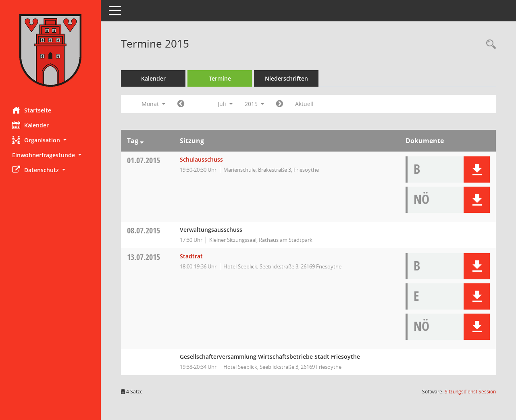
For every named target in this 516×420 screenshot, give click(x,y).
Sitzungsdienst (470, 392)
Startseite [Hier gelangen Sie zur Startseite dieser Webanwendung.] (32, 110)
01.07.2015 (144, 160)
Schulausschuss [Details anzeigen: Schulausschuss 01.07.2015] (201, 159)
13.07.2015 (144, 257)
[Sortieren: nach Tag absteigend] (142, 141)
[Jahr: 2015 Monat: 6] (181, 104)
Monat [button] (153, 104)
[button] (50, 140)
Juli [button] (225, 104)
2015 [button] (254, 104)
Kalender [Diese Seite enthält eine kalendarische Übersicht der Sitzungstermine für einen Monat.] (30, 125)
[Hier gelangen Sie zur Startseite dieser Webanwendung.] (50, 50)
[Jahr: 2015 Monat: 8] (280, 104)
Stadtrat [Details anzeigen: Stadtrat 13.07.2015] (191, 256)
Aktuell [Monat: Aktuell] (304, 104)
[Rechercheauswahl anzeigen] (489, 45)
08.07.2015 (144, 230)
